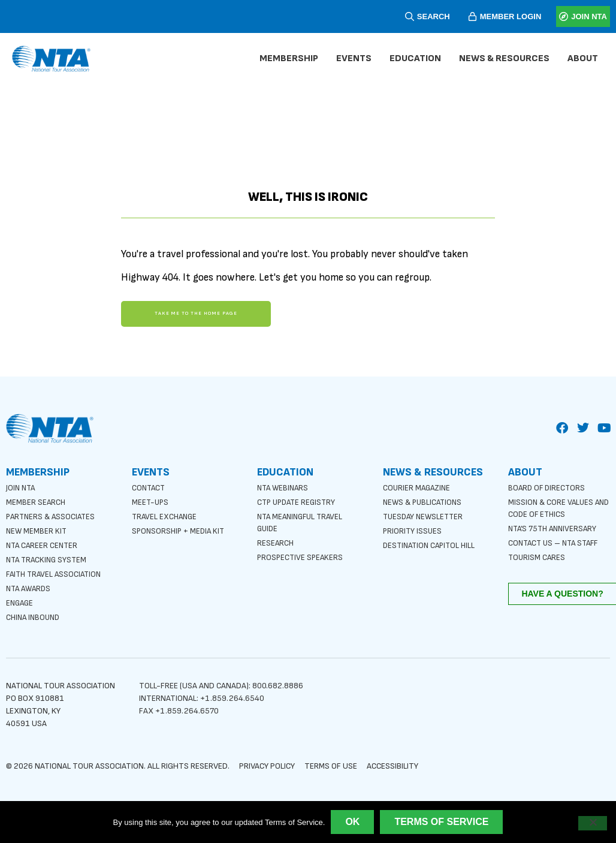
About (586, 59)
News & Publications (424, 500)
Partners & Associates (52, 515)
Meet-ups (151, 500)
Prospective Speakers (301, 556)
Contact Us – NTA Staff (556, 541)
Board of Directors (548, 486)
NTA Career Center (43, 544)
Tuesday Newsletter (425, 515)
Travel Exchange (166, 515)
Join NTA (22, 486)
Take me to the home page (196, 314)
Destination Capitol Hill (432, 544)
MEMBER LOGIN (511, 16)
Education (418, 59)
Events (357, 59)
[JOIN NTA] (564, 16)
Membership (292, 59)
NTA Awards (30, 587)
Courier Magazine (418, 486)
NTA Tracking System (49, 558)
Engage (21, 601)
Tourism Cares (538, 556)
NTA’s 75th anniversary (555, 527)
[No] (593, 823)
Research (276, 541)
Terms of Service (441, 822)
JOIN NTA (589, 16)
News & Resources (507, 59)
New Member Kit (37, 529)
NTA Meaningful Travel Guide (303, 521)
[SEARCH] (410, 16)
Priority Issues (413, 529)
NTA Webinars (284, 486)
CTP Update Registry (299, 500)
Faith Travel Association (56, 572)
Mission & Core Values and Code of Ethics (552, 506)
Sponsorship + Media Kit (180, 529)
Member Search (36, 500)
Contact (150, 486)
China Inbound (35, 615)
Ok (352, 822)
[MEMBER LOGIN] (472, 16)
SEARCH (434, 16)
